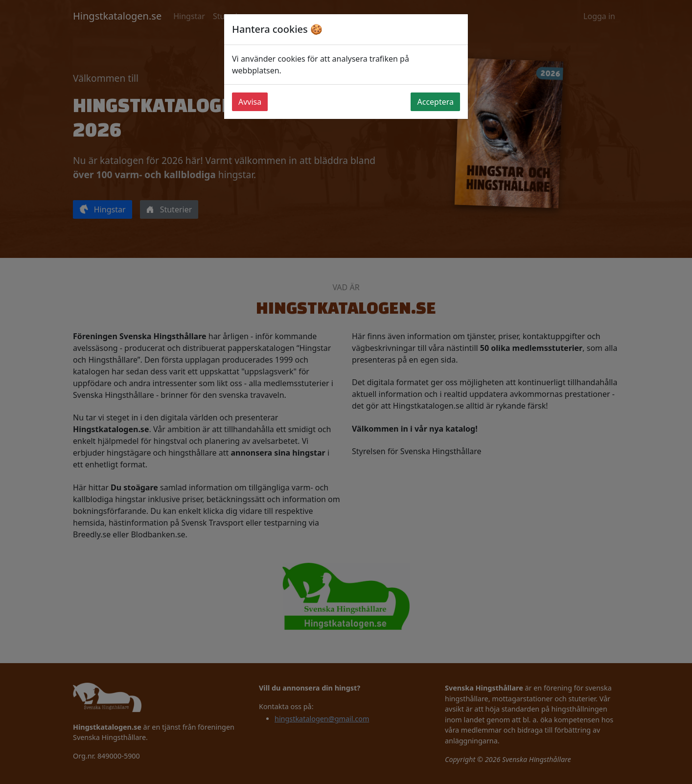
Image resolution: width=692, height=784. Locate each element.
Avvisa (250, 102)
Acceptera (435, 102)
